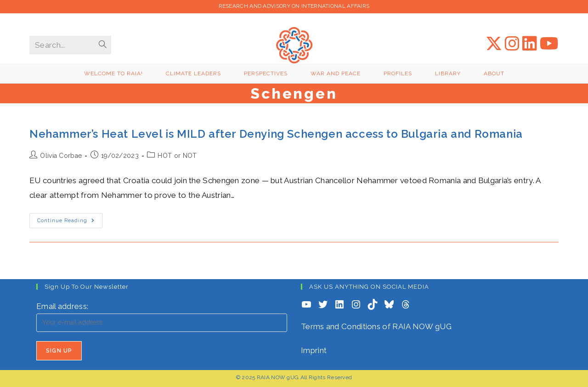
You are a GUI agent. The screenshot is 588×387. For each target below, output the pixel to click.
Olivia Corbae (61, 156)
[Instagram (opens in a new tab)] (512, 44)
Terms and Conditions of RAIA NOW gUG (376, 326)
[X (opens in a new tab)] (494, 44)
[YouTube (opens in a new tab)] (549, 44)
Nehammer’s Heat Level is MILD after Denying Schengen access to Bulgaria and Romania (276, 134)
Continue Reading (70, 223)
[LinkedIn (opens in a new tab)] (530, 44)
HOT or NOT (177, 156)
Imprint (314, 350)
